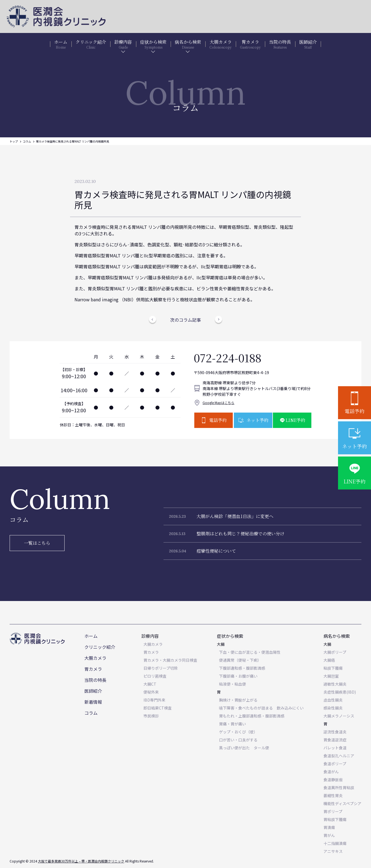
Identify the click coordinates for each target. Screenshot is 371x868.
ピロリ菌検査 (155, 676)
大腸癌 (329, 660)
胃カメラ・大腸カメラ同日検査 (170, 660)
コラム (27, 141)
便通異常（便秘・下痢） (240, 660)
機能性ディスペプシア (342, 803)
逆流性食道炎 (335, 732)
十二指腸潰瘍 (335, 843)
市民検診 (151, 716)
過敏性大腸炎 (335, 684)
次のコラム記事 (185, 320)
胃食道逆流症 (335, 740)
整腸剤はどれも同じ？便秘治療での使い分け (240, 534)
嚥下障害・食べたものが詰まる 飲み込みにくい (261, 708)
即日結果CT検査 (158, 708)
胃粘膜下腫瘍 (335, 819)
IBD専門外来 (154, 700)
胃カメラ (93, 669)
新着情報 (93, 702)
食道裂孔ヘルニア (339, 756)
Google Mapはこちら (218, 403)
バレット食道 (335, 748)
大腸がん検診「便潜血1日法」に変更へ (235, 516)
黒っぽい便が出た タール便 (244, 748)
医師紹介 (93, 691)
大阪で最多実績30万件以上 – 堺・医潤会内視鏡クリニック (81, 861)
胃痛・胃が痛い (232, 724)
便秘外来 (151, 692)
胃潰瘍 (329, 827)
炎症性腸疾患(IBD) (340, 692)
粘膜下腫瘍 (333, 668)
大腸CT (150, 684)
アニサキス (333, 851)
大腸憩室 (331, 676)
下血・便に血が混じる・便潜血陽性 (250, 652)
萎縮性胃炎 (333, 795)
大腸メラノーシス (339, 716)
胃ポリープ (333, 811)
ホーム (91, 636)
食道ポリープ (335, 764)
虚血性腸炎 (333, 700)
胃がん (329, 835)
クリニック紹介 (100, 647)
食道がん (331, 772)
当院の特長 (95, 680)
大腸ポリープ (335, 652)
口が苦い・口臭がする (238, 740)
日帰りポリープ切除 (161, 668)
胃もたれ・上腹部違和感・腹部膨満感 (252, 716)
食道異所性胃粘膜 (339, 788)
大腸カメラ (95, 658)
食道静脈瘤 (333, 780)
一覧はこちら (37, 543)
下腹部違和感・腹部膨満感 (242, 668)
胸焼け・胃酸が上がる (238, 700)
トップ (14, 141)
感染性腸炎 (333, 708)
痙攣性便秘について (216, 551)
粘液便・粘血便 (232, 684)
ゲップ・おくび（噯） (238, 732)
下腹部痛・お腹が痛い (238, 676)
